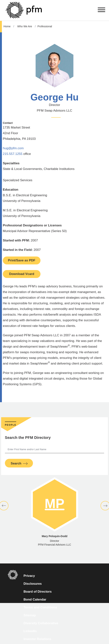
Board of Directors (38, 592)
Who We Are (25, 26)
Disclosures (33, 584)
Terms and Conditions (40, 607)
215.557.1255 (13, 154)
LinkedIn (30, 631)
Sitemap (30, 615)
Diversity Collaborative (41, 623)
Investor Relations (37, 639)
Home (7, 26)
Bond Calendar (35, 599)
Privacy (29, 576)
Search (16, 463)
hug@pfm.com (13, 148)
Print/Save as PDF (22, 260)
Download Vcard (22, 274)
